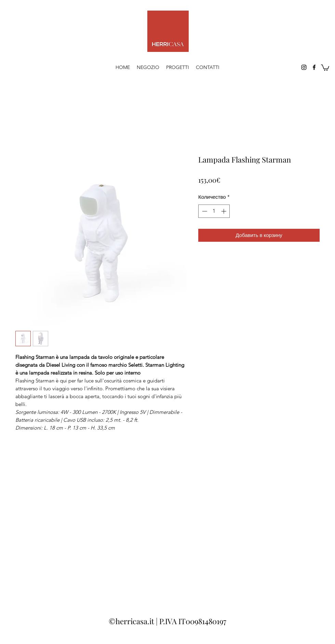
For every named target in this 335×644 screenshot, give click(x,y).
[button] (325, 67)
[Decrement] (204, 211)
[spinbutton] (214, 211)
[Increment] (224, 211)
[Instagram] (304, 67)
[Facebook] (314, 67)
